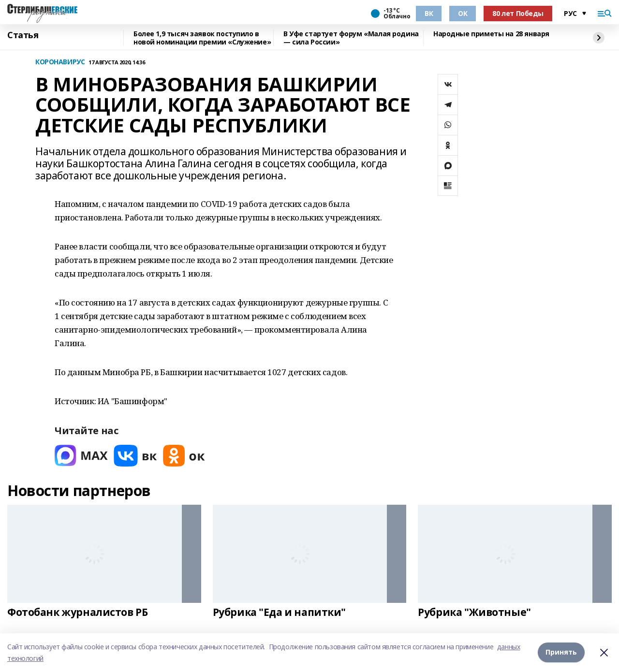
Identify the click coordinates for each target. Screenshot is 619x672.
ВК (429, 13)
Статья (23, 35)
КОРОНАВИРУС (60, 62)
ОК (463, 13)
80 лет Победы (518, 13)
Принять (561, 652)
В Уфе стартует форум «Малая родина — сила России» (351, 38)
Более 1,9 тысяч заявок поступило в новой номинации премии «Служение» (202, 38)
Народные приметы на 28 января (491, 34)
